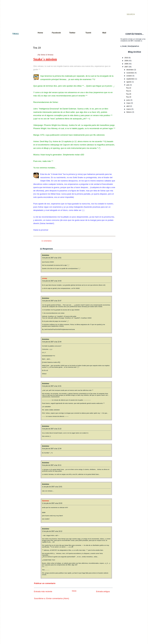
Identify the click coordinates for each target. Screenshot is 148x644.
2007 (126, 67)
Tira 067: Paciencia (13, 299)
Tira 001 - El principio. (14, 39)
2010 (126, 58)
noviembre (130, 73)
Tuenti (88, 33)
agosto (129, 82)
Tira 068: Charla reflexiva (15, 301)
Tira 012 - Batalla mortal (15, 89)
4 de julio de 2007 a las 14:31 (52, 386)
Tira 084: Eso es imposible (16, 359)
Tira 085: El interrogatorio (15, 361)
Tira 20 (129, 94)
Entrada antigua (103, 591)
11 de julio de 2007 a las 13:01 (52, 487)
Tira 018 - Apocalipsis (14, 107)
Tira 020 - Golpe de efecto (16, 113)
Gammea (45, 501)
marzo (129, 109)
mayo (128, 103)
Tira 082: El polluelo (13, 351)
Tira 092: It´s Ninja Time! (15, 387)
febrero (129, 112)
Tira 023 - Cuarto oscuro (15, 120)
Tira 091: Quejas (12, 385)
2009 (126, 61)
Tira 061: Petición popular (15, 275)
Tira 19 (37, 48)
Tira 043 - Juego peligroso (16, 199)
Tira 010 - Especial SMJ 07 (16, 81)
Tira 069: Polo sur (13, 304)
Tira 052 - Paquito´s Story (15, 241)
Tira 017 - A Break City (14, 105)
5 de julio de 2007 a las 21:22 (52, 429)
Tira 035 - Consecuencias (15, 168)
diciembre (130, 70)
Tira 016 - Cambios (13, 102)
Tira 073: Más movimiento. (16, 317)
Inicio (74, 591)
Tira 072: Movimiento (14, 314)
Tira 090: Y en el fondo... (15, 382)
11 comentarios (46, 241)
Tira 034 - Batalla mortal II (16, 165)
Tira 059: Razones (13, 267)
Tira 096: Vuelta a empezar (16, 401)
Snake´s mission (45, 59)
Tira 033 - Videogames (14, 162)
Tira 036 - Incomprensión (15, 170)
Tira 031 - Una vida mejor (15, 155)
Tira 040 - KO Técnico (14, 188)
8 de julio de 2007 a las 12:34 (52, 449)
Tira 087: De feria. (13, 369)
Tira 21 (129, 91)
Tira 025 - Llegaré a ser (15, 128)
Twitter (72, 33)
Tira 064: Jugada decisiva (15, 288)
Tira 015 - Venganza (14, 99)
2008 (126, 64)
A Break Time (47, 11)
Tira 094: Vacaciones (14, 395)
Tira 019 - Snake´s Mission (16, 110)
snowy (45, 278)
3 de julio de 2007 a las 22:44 (52, 342)
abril (128, 106)
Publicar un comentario (45, 583)
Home (40, 33)
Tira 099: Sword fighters (15, 414)
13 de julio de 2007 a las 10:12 (52, 531)
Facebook (56, 33)
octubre (129, 76)
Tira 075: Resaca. (13, 325)
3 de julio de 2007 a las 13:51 (52, 258)
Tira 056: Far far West (14, 259)
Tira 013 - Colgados (13, 92)
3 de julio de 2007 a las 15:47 (52, 301)
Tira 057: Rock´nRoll (14, 262)
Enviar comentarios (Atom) (58, 598)
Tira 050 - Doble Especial (15, 233)
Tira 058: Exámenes (13, 265)
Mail (104, 33)
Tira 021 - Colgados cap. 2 (16, 115)
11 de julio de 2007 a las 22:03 (52, 503)
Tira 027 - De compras (14, 136)
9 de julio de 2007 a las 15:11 (52, 465)
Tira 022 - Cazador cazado (16, 118)
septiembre (130, 79)
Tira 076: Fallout (12, 327)
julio (128, 85)
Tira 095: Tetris (12, 398)
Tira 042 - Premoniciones (15, 196)
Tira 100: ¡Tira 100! (13, 416)
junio (128, 100)
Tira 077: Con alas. (13, 330)
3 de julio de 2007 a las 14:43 (52, 281)
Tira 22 (129, 88)
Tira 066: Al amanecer (14, 296)
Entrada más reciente (43, 591)
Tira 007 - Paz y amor (14, 68)
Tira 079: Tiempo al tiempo (16, 338)
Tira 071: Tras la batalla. (15, 312)
